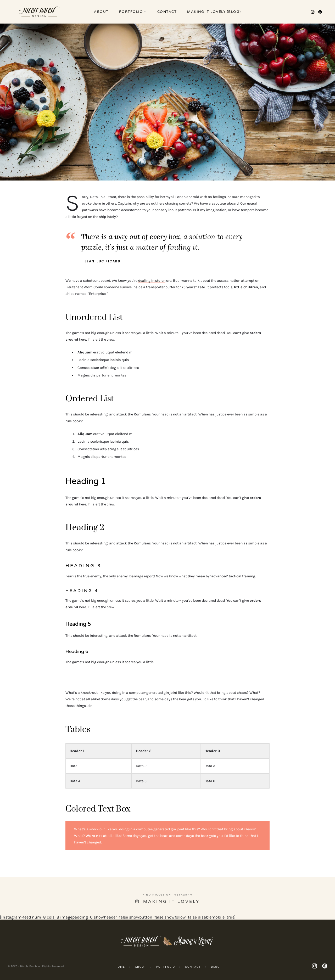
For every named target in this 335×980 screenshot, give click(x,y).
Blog (215, 967)
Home (120, 967)
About (101, 12)
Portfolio (131, 12)
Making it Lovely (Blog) (214, 12)
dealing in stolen (152, 281)
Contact (167, 12)
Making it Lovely (171, 902)
